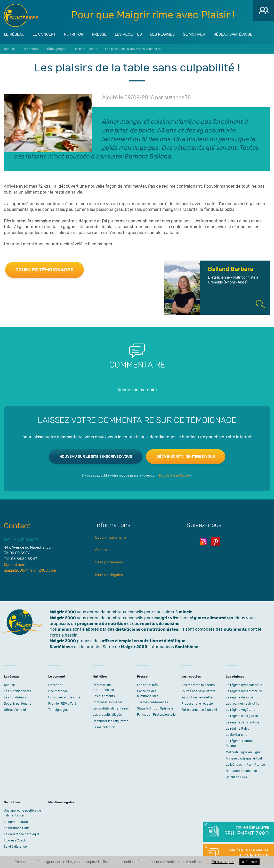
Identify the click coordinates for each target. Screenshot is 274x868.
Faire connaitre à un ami (199, 710)
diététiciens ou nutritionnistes (147, 629)
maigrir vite (166, 618)
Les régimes (162, 34)
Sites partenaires (109, 562)
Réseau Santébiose (233, 34)
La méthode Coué (17, 828)
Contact (17, 526)
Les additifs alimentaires (111, 708)
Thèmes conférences (152, 702)
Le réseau (14, 34)
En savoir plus (223, 862)
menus (65, 629)
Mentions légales (109, 575)
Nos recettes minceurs (198, 685)
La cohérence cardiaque (22, 834)
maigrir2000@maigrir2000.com (30, 570)
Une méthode (58, 691)
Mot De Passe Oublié (174, 475)
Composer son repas (108, 702)
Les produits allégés (107, 715)
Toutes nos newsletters (198, 691)
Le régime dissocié (239, 697)
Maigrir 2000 (21, 15)
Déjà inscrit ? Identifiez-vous (186, 457)
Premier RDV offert (62, 704)
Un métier (55, 685)
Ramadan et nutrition (241, 771)
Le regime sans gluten (242, 716)
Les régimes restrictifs (242, 704)
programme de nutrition (102, 624)
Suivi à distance (15, 847)
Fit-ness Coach (15, 840)
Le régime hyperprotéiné (244, 691)
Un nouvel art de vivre (64, 697)
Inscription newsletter (198, 697)
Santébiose (104, 550)
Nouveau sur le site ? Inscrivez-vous (96, 457)
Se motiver (194, 34)
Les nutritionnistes (18, 691)
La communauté (16, 822)
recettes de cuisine (160, 624)
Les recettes (128, 34)
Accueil (9, 685)
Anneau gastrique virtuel (244, 758)
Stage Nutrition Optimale (155, 708)
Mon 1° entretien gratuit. (246, 854)
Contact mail (14, 565)
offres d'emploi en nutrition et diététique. (144, 641)
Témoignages (58, 710)
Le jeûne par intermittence (245, 765)
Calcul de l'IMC (236, 777)
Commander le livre (246, 831)
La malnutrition (104, 727)
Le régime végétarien (241, 710)
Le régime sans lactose (243, 722)
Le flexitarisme (237, 735)
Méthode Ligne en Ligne (243, 752)
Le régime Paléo (238, 729)
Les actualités (147, 685)
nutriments (235, 629)
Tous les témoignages (45, 270)
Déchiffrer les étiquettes (110, 721)
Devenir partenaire (111, 537)
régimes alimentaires (211, 618)
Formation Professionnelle (156, 715)
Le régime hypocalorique (244, 685)
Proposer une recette (197, 704)
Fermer (249, 862)
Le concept (44, 34)
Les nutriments (104, 696)
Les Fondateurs (15, 697)
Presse (99, 34)
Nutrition (74, 34)
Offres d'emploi (15, 710)
